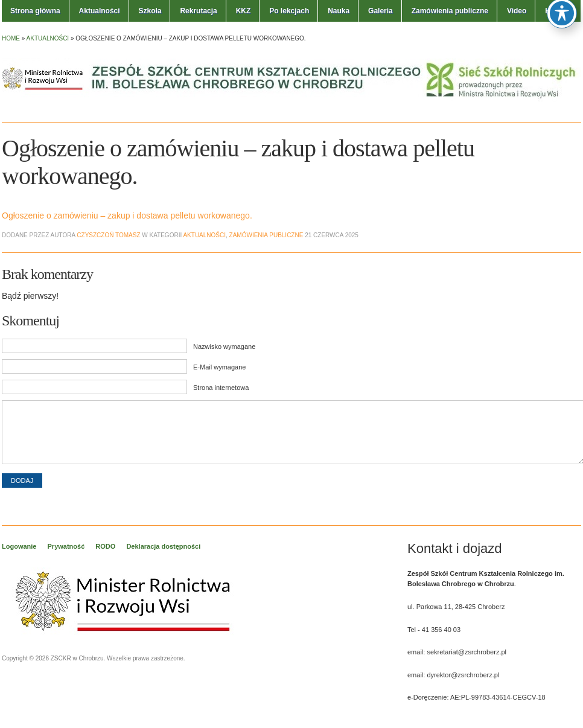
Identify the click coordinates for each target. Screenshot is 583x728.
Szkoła (150, 11)
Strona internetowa (221, 388)
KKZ (244, 11)
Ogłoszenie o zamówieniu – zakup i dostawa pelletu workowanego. (127, 216)
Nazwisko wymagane (224, 346)
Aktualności (100, 11)
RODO (105, 546)
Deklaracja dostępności (163, 546)
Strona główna (35, 11)
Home (11, 38)
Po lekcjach (289, 11)
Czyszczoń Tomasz (108, 235)
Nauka (339, 11)
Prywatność (66, 546)
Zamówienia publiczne (450, 11)
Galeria (381, 11)
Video (517, 11)
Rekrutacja (198, 11)
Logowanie (19, 546)
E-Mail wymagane (219, 367)
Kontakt (559, 11)
